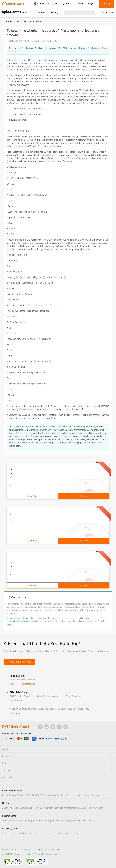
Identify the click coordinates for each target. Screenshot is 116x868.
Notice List (49, 850)
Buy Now (84, 496)
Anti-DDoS (37, 795)
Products (25, 12)
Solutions (40, 12)
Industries (38, 821)
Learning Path (85, 808)
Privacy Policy (29, 850)
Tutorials (76, 821)
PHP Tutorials (88, 821)
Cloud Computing (24, 821)
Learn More (32, 496)
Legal (40, 850)
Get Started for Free (19, 662)
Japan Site (7, 808)
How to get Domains (43, 808)
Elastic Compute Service (13, 795)
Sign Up (106, 4)
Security (95, 795)
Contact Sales (107, 13)
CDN (28, 795)
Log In (91, 3)
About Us (16, 850)
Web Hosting (84, 795)
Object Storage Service (53, 795)
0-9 (78, 833)
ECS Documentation (23, 808)
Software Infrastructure (66, 808)
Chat (12, 684)
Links (59, 850)
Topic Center (8, 821)
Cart (67, 3)
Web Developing (63, 821)
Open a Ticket (16, 700)
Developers (49, 821)
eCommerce (71, 795)
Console (79, 3)
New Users (98, 808)
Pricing (54, 12)
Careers (6, 850)
